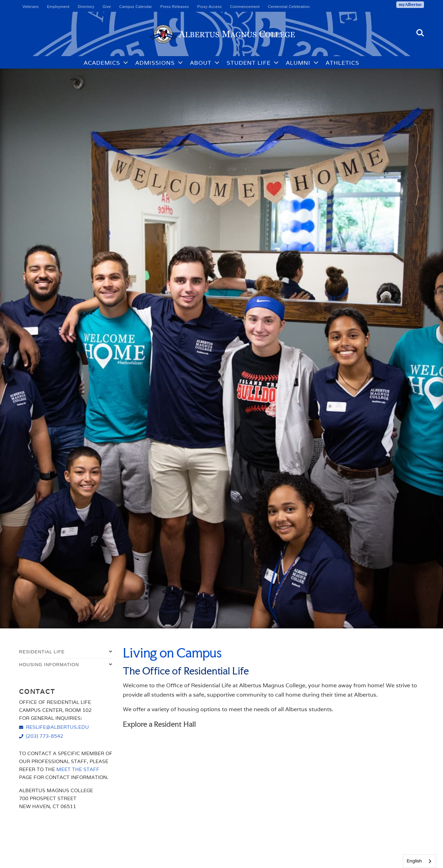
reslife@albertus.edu (57, 727)
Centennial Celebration (289, 7)
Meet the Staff (78, 769)
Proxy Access (210, 7)
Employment (58, 7)
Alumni (298, 63)
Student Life (249, 63)
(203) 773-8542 (45, 736)
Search (420, 33)
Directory (86, 7)
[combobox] (419, 861)
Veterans (31, 7)
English (414, 861)
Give (107, 7)
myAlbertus (410, 4)
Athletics (342, 63)
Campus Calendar (136, 7)
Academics (102, 63)
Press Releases (175, 7)
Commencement (245, 7)
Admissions (155, 63)
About (201, 63)
